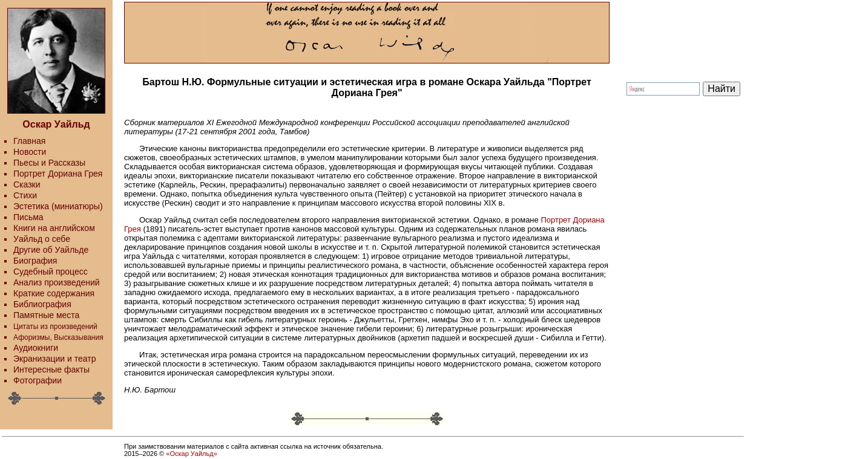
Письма (28, 217)
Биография (35, 261)
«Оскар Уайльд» (191, 454)
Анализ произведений (57, 282)
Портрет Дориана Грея (58, 174)
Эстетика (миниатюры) (58, 206)
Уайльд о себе (42, 239)
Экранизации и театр (55, 359)
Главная (29, 141)
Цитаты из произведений (55, 327)
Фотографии (38, 380)
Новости (30, 152)
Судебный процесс (51, 272)
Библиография (42, 304)
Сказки (27, 184)
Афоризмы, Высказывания (58, 337)
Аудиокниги (36, 348)
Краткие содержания (54, 293)
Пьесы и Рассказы (49, 163)
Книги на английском (54, 228)
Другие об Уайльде (51, 250)
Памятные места (46, 315)
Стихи (25, 195)
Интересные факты (51, 369)
